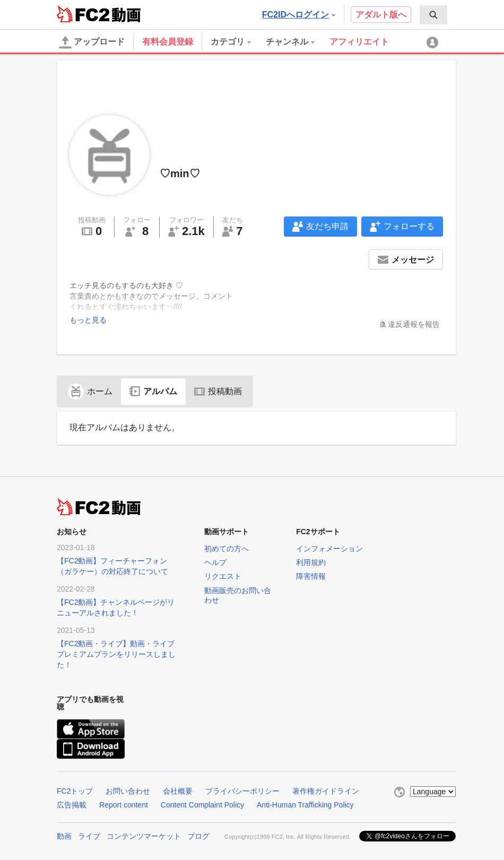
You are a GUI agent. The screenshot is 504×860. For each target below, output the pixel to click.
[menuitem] (433, 15)
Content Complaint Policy (202, 805)
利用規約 (311, 562)
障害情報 (311, 576)
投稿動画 (218, 391)
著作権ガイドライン (326, 791)
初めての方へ (227, 549)
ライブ (89, 836)
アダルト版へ (381, 15)
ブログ (198, 836)
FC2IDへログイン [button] (299, 15)
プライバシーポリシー (242, 791)
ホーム (90, 391)
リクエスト (223, 576)
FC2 (83, 14)
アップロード (92, 42)
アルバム (153, 391)
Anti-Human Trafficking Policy (305, 805)
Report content (124, 805)
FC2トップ (75, 791)
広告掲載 (72, 805)
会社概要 (178, 791)
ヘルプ (215, 562)
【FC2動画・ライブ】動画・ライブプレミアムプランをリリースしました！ (116, 654)
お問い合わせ (128, 791)
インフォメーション (329, 549)
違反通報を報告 (414, 324)
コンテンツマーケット (144, 836)
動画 (64, 836)
